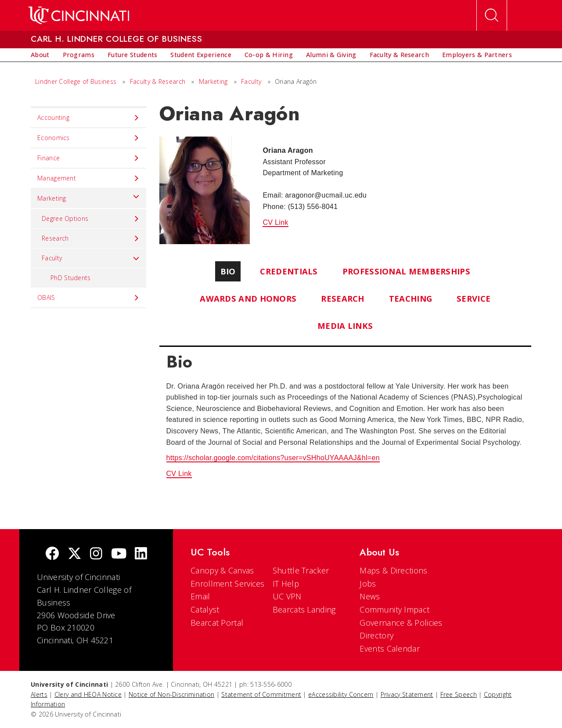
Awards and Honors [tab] (248, 298)
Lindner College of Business (76, 81)
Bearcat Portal (217, 623)
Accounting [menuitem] (88, 118)
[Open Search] (492, 15)
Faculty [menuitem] (91, 258)
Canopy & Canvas (222, 570)
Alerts (39, 694)
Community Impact (394, 609)
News (370, 596)
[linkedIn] (141, 554)
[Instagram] (96, 554)
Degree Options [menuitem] (91, 219)
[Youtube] (119, 554)
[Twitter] (75, 554)
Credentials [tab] (289, 271)
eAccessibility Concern (341, 694)
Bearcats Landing (304, 609)
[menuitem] (40, 55)
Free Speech (459, 694)
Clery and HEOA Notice (88, 694)
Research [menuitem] (91, 238)
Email (200, 596)
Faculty (251, 81)
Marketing (213, 81)
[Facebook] (52, 554)
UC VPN (287, 596)
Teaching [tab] (411, 298)
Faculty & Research (158, 81)
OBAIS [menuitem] (88, 298)
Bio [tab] (228, 271)
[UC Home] (79, 15)
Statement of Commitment (261, 694)
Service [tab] (474, 298)
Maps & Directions (393, 570)
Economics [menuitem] (88, 138)
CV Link (275, 222)
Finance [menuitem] (88, 158)
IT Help (286, 584)
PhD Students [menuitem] (71, 278)
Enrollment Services (228, 584)
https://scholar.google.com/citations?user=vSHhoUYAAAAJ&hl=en (273, 458)
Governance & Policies (401, 623)
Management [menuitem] (88, 178)
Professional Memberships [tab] (406, 271)
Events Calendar (390, 649)
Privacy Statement (407, 694)
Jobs (368, 584)
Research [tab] (342, 298)
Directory (376, 635)
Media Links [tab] (345, 326)
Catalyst (205, 609)
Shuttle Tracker (301, 570)
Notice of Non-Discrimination (171, 694)
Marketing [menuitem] (88, 196)
